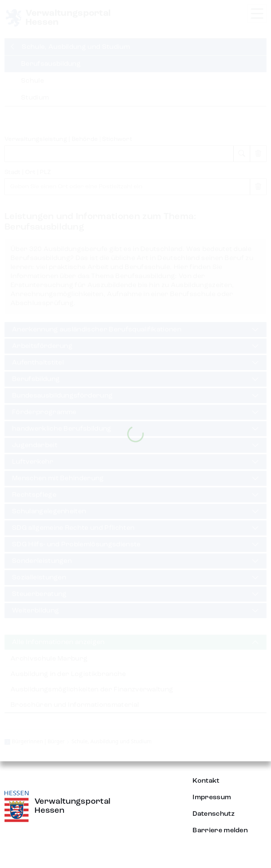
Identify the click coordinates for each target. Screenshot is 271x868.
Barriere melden (220, 830)
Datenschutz (214, 814)
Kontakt (206, 781)
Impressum (212, 797)
